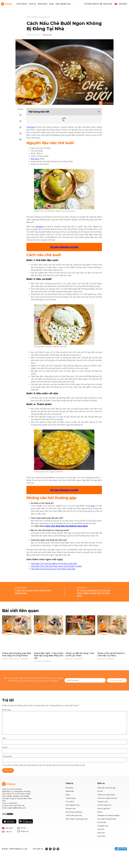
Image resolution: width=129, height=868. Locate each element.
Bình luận (7, 710)
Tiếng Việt (107, 4)
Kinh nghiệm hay (63, 4)
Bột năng (35, 159)
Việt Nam (123, 4)
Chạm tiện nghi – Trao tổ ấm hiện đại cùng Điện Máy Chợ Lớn (49, 656)
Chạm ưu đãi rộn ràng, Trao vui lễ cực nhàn (80, 654)
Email (5, 747)
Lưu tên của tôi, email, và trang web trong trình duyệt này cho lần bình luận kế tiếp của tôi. (45, 765)
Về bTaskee (22, 4)
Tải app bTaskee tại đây (64, 490)
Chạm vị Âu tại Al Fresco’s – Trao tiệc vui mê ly (112, 654)
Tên (4, 738)
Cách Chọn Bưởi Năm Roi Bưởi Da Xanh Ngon (67, 526)
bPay (52, 4)
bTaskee (40, 227)
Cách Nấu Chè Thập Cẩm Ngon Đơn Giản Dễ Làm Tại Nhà (56, 566)
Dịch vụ (33, 4)
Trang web (7, 756)
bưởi (93, 506)
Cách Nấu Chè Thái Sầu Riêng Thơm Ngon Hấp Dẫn (54, 564)
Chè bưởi (31, 127)
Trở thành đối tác (91, 4)
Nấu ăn (46, 17)
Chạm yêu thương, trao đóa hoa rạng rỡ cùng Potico (16, 654)
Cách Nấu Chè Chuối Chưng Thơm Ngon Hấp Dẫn (53, 569)
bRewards (43, 4)
